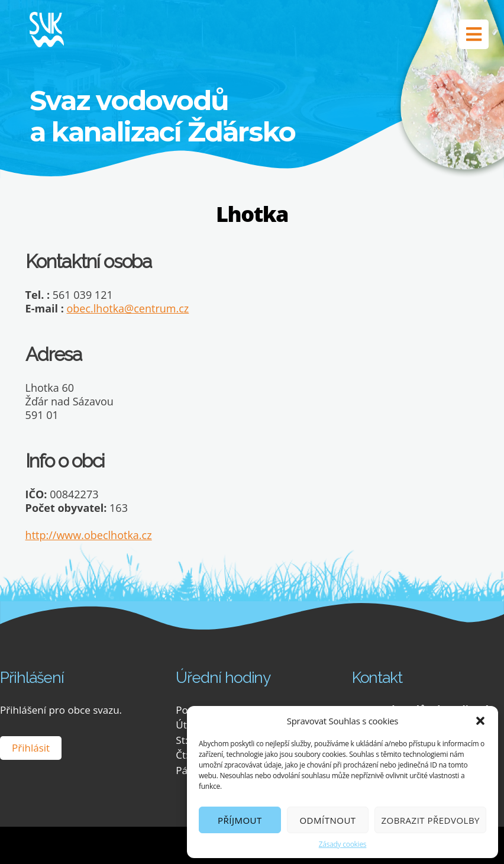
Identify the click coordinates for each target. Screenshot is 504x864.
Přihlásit (31, 748)
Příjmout (240, 820)
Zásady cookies (343, 844)
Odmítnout (327, 820)
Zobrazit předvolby (430, 820)
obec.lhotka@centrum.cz (128, 308)
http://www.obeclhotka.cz (89, 535)
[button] (480, 721)
